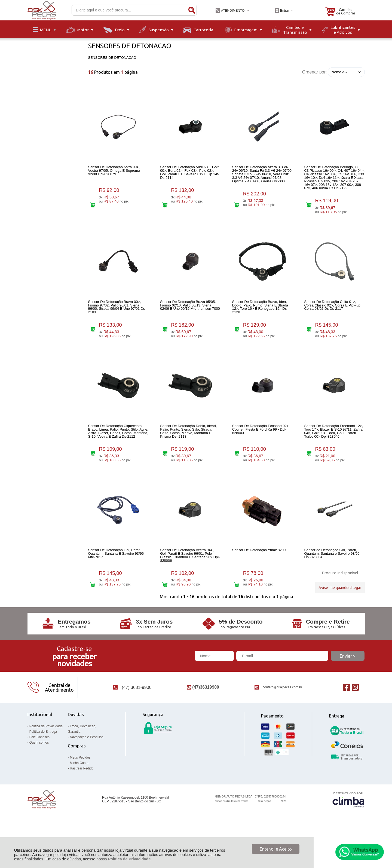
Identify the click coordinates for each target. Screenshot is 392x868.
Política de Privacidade (129, 859)
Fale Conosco (39, 769)
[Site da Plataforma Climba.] (348, 831)
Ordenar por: (315, 72)
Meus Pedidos (80, 789)
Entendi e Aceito (276, 849)
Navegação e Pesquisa (87, 769)
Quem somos (39, 774)
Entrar (285, 11)
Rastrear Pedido (82, 800)
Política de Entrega (43, 763)
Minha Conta (79, 795)
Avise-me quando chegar (340, 610)
